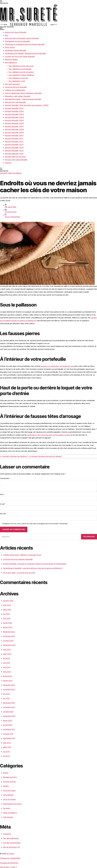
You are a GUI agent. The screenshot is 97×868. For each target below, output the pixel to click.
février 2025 (7, 623)
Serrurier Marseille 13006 (14, 123)
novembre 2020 (9, 707)
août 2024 (7, 650)
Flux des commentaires (12, 843)
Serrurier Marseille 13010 (14, 135)
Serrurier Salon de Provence (15, 157)
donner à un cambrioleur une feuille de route (57, 366)
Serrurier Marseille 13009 (14, 132)
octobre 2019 (8, 734)
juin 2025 (6, 614)
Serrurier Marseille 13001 (14, 108)
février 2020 (7, 721)
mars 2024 (7, 672)
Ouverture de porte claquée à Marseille (18, 559)
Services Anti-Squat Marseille (16, 160)
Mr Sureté (10, 854)
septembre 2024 (9, 645)
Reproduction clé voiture (12, 804)
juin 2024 (6, 658)
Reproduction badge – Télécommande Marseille (23, 99)
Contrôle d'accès (9, 782)
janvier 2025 (8, 627)
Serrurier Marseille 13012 (14, 142)
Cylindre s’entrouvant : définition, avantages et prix (22, 555)
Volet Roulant (8, 817)
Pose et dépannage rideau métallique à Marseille (23, 93)
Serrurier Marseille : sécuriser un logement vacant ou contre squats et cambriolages (34, 564)
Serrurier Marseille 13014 (14, 148)
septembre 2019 (9, 738)
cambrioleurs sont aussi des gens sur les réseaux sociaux (49, 435)
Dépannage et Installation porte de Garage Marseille (25, 44)
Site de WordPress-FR (11, 847)
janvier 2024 (8, 681)
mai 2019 (6, 756)
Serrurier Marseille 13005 (14, 120)
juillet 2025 (7, 610)
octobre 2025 (8, 601)
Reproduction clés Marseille (15, 102)
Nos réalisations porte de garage (21, 72)
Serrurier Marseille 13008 (14, 129)
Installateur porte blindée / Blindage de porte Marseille (25, 53)
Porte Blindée (8, 795)
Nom (2, 494)
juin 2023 (6, 694)
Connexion (7, 834)
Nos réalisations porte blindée (20, 69)
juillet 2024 (7, 654)
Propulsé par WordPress (9, 863)
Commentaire (5, 478)
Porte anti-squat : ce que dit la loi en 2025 (19, 573)
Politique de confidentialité (15, 90)
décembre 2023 (9, 685)
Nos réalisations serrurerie (18, 78)
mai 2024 (6, 663)
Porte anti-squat (9, 791)
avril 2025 (7, 618)
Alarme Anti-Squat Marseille (15, 32)
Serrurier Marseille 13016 (14, 154)
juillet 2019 (7, 747)
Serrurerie (4, 173)
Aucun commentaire (12, 217)
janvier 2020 (8, 725)
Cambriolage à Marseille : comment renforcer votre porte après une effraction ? (33, 568)
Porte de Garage (9, 799)
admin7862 (12, 207)
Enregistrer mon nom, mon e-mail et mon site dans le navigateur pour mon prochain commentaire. (35, 524)
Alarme (5, 773)
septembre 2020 (9, 716)
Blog (6, 35)
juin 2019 (6, 752)
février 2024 (7, 676)
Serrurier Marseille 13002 (14, 111)
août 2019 (7, 743)
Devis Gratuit (10, 47)
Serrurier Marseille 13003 (14, 114)
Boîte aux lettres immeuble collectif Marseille (22, 38)
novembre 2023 (9, 689)
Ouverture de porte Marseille (16, 87)
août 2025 (7, 605)
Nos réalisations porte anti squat (21, 66)
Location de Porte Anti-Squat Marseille (20, 56)
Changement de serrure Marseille (17, 41)
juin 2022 (6, 698)
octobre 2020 (8, 712)
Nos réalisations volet (17, 81)
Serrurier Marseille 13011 (14, 138)
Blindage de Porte (10, 777)
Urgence (8, 163)
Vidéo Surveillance (15, 173)
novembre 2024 (9, 636)
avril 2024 (7, 667)
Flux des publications (11, 838)
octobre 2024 (8, 641)
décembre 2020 (9, 703)
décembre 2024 (9, 632)
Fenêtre (6, 786)
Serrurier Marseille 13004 (14, 117)
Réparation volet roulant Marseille (18, 96)
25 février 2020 (11, 212)
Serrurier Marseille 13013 (14, 145)
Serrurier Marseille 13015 (14, 151)
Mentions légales (11, 59)
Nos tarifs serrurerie (12, 84)
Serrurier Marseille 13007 (14, 126)
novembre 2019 (9, 729)
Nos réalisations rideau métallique (21, 75)
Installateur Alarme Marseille (15, 50)
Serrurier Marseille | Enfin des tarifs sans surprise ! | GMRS (27, 105)
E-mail (3, 504)
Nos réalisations (11, 62)
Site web (3, 514)
